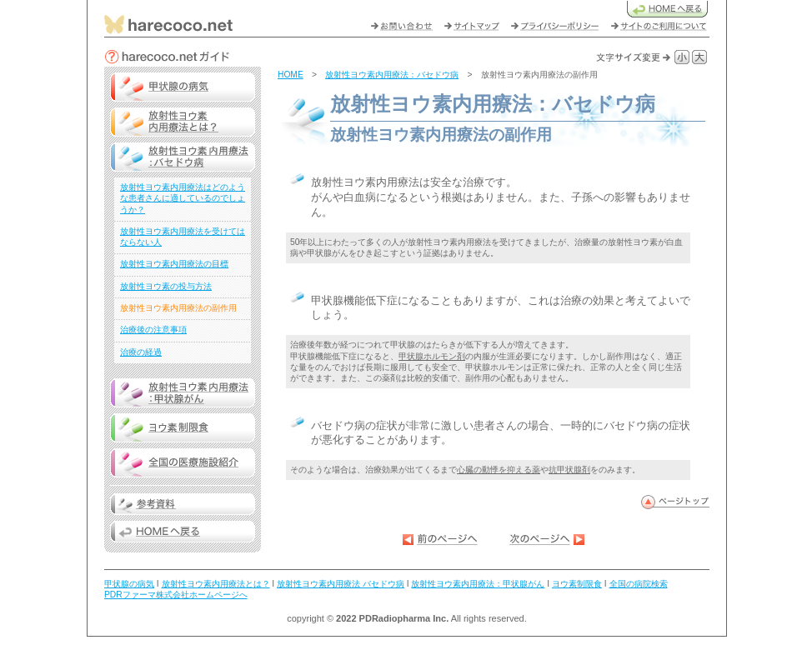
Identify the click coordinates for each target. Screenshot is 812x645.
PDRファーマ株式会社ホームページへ (176, 595)
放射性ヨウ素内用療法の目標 (174, 264)
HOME (291, 75)
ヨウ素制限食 (577, 584)
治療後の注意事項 (153, 330)
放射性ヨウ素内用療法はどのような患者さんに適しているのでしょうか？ (183, 198)
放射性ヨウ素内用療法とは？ (216, 584)
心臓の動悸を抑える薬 (499, 470)
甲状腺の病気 (129, 584)
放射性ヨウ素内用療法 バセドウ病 (341, 584)
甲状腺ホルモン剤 (432, 356)
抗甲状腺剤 (569, 470)
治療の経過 (141, 352)
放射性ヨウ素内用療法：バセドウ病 (392, 75)
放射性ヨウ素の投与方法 (166, 286)
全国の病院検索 (639, 584)
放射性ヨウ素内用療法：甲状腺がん (478, 584)
